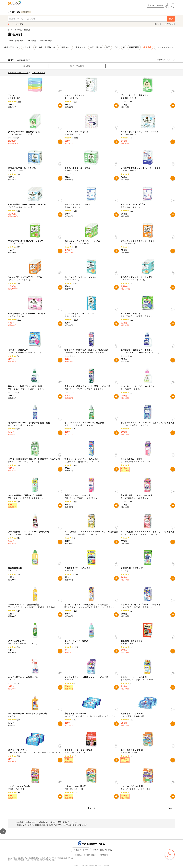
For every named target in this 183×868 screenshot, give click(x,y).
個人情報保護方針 (91, 855)
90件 (29, 60)
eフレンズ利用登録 (155, 5)
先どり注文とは (39, 73)
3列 (174, 60)
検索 (171, 19)
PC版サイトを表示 (81, 850)
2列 (169, 60)
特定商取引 (104, 855)
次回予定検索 (170, 24)
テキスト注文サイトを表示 (103, 850)
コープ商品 (18, 30)
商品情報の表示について (19, 73)
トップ (10, 30)
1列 (164, 60)
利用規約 (78, 855)
